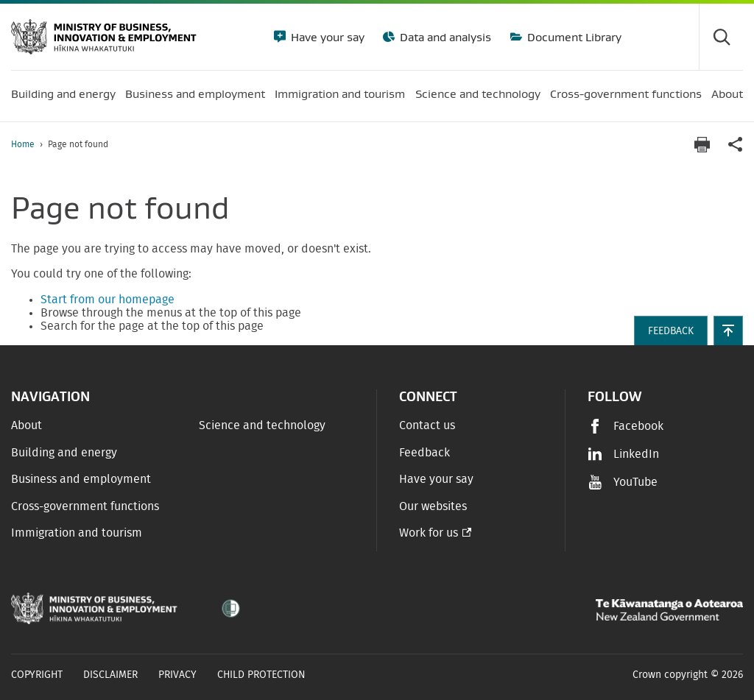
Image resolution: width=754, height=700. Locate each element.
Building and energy (64, 453)
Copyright (37, 675)
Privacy (177, 675)
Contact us (427, 425)
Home (23, 144)
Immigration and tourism (77, 533)
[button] (728, 330)
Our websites (433, 506)
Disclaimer (110, 675)
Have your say (326, 37)
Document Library (573, 37)
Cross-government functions (85, 506)
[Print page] (702, 145)
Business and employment (81, 479)
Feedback (424, 453)
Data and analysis (444, 37)
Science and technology (262, 425)
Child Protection (261, 675)
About (27, 425)
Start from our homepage (108, 300)
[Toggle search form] (721, 37)
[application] (736, 145)
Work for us (429, 533)
